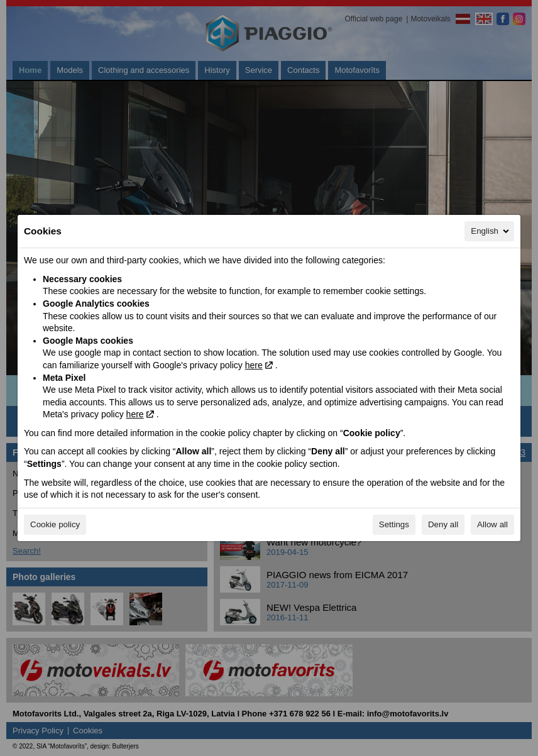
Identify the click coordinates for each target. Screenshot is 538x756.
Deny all (443, 524)
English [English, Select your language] (491, 231)
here (254, 365)
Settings (394, 524)
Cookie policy (55, 524)
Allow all (492, 524)
